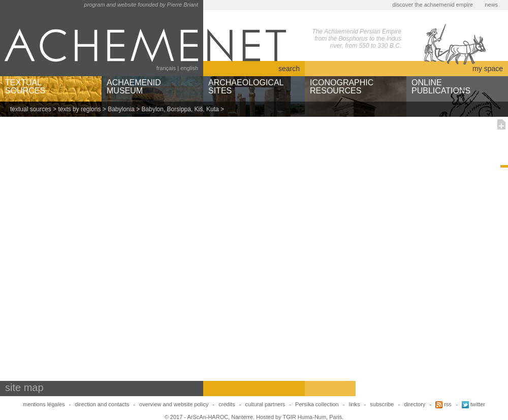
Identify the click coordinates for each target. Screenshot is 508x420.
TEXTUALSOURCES (25, 87)
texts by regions (79, 109)
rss (443, 404)
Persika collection (318, 404)
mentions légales (44, 404)
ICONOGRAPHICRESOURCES (342, 87)
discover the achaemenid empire (433, 5)
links (354, 404)
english (189, 68)
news (491, 5)
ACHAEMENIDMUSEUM (134, 87)
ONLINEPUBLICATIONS (441, 87)
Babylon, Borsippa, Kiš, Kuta (180, 109)
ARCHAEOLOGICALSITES (246, 87)
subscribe (382, 404)
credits (227, 404)
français (166, 68)
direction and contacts (102, 404)
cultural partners (265, 404)
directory (415, 404)
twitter (473, 404)
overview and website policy (174, 404)
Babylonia (121, 109)
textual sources (31, 109)
